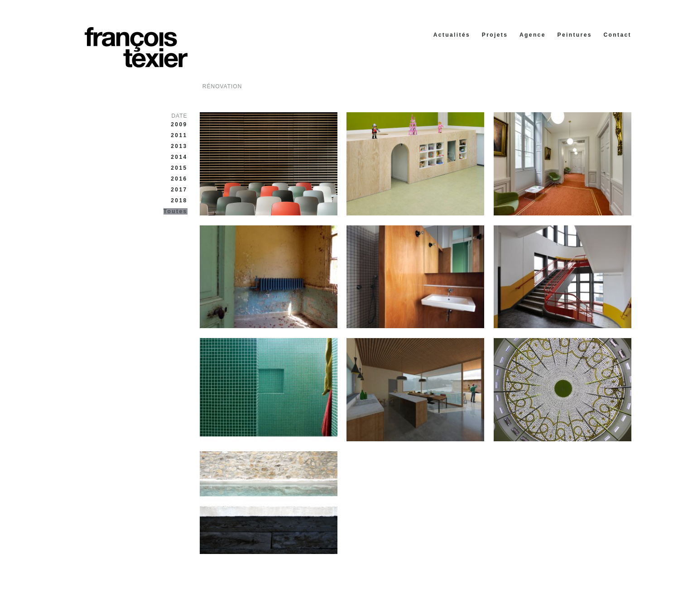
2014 (179, 157)
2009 (179, 124)
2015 (179, 168)
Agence (533, 35)
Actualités (452, 35)
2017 (179, 190)
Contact (618, 35)
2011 (179, 135)
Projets (495, 35)
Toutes (176, 211)
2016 (179, 179)
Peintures (575, 35)
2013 (179, 146)
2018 (179, 201)
